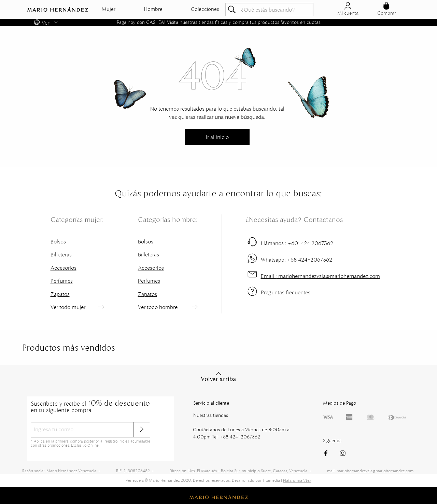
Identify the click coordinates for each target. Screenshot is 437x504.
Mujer (109, 9)
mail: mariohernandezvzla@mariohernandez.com (370, 471)
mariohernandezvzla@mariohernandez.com (320, 276)
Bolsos (58, 241)
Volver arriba (218, 377)
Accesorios (64, 268)
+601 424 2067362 (297, 243)
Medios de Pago (340, 403)
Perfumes (62, 281)
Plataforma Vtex (297, 480)
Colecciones (205, 9)
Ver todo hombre (158, 307)
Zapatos (60, 294)
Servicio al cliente (211, 403)
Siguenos (332, 440)
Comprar (387, 9)
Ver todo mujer (68, 307)
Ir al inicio (217, 137)
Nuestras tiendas (211, 415)
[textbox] (269, 9)
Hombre (153, 9)
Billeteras (61, 254)
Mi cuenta (348, 9)
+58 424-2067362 (297, 260)
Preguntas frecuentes (286, 292)
